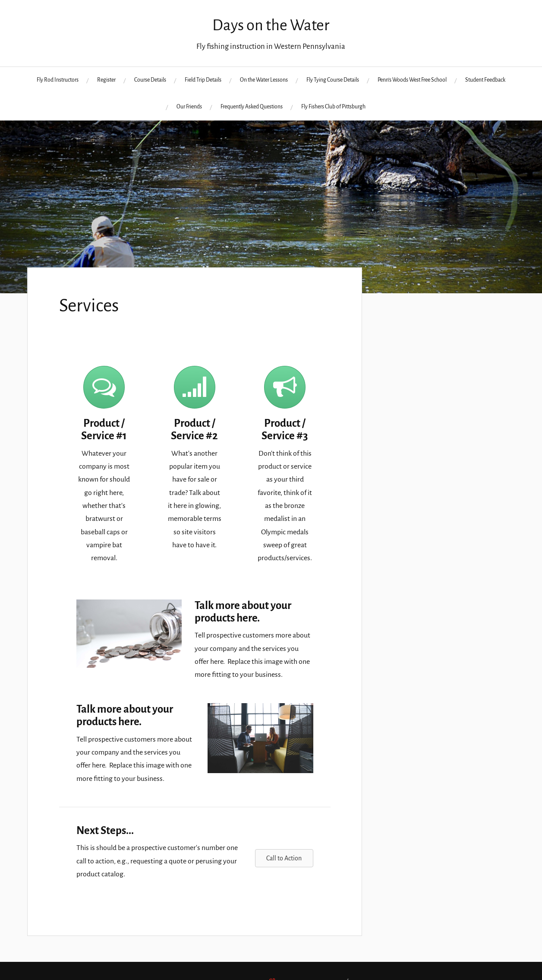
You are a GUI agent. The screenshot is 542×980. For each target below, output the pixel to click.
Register (106, 80)
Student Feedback (485, 80)
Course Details (150, 80)
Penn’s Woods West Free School (412, 80)
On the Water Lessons (264, 80)
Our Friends (189, 107)
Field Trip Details (203, 80)
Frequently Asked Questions (252, 107)
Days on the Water (271, 25)
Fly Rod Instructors (58, 80)
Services (89, 306)
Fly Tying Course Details (333, 80)
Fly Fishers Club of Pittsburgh (333, 107)
